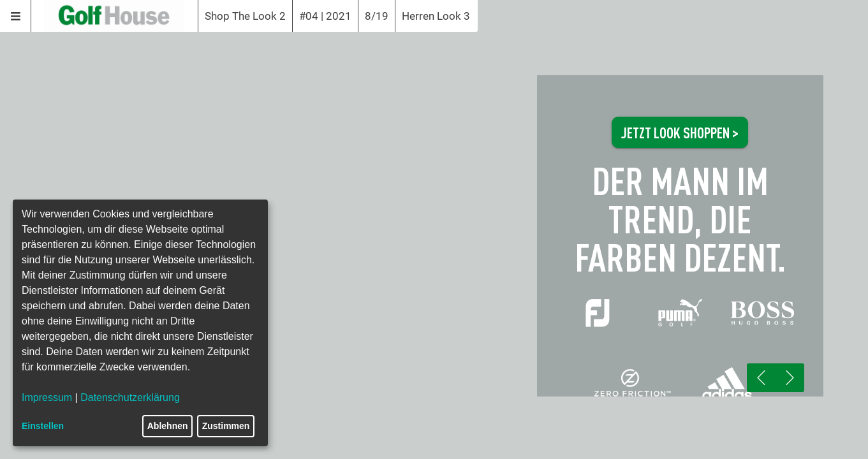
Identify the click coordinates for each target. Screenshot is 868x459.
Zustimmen (226, 426)
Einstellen (43, 426)
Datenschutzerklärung (130, 397)
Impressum (47, 397)
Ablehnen (168, 426)
